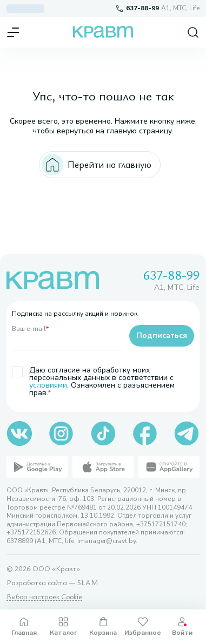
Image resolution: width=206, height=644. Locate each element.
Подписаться (162, 335)
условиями (48, 385)
